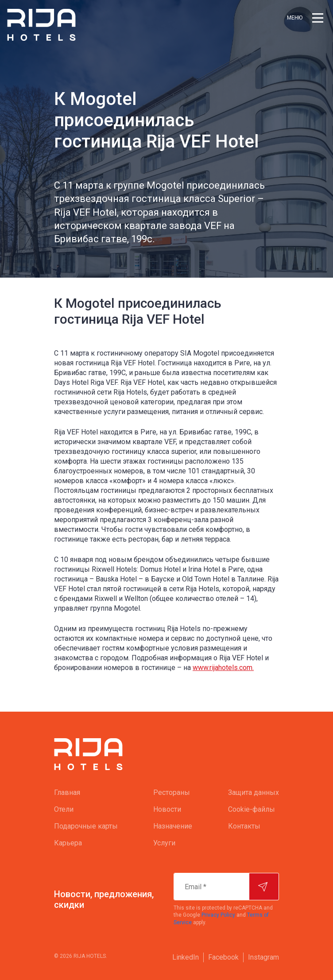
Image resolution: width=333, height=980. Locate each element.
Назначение (173, 826)
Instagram (263, 957)
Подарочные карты (86, 826)
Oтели (64, 809)
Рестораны (172, 792)
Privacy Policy (218, 915)
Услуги (164, 843)
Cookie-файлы (252, 809)
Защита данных (254, 792)
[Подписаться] (264, 887)
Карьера (68, 843)
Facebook (223, 957)
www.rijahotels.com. (223, 668)
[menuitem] (86, 793)
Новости (167, 809)
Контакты (244, 826)
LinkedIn (186, 957)
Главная (67, 792)
